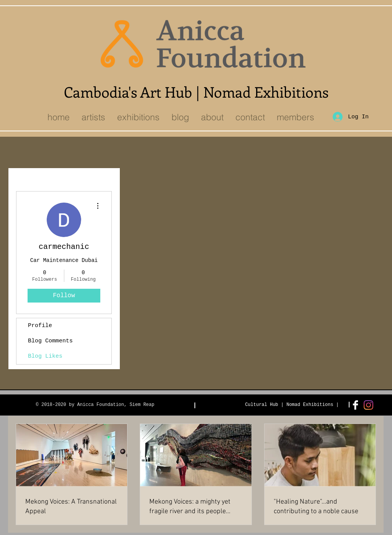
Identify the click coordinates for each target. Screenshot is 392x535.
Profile (40, 326)
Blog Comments (50, 341)
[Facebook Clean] (355, 405)
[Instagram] (368, 405)
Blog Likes (45, 356)
